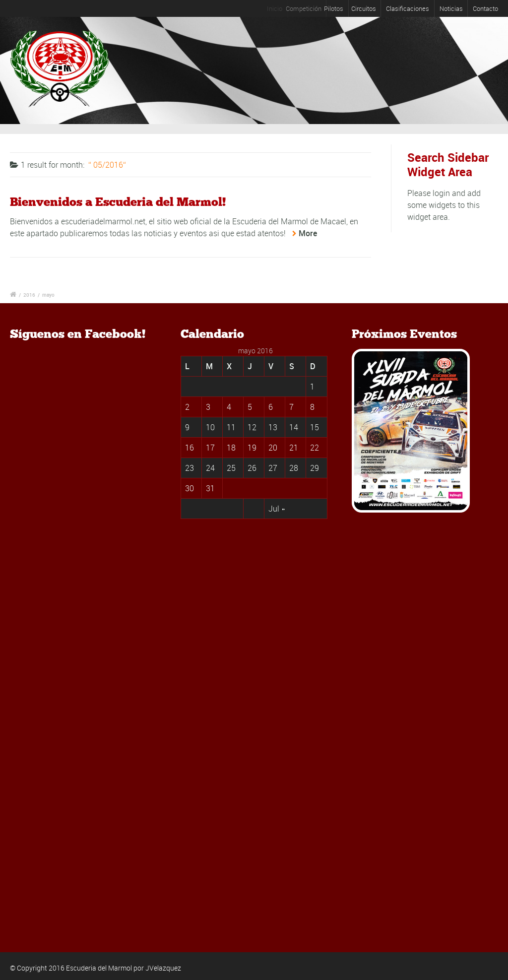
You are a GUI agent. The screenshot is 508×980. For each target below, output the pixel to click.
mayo (48, 295)
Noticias (451, 8)
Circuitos (366, 8)
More (308, 233)
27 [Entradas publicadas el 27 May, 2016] (273, 468)
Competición (310, 8)
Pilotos (341, 8)
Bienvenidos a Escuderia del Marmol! (118, 202)
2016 (29, 295)
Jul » (277, 509)
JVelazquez (163, 968)
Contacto (485, 8)
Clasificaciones (408, 8)
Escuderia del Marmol (99, 968)
